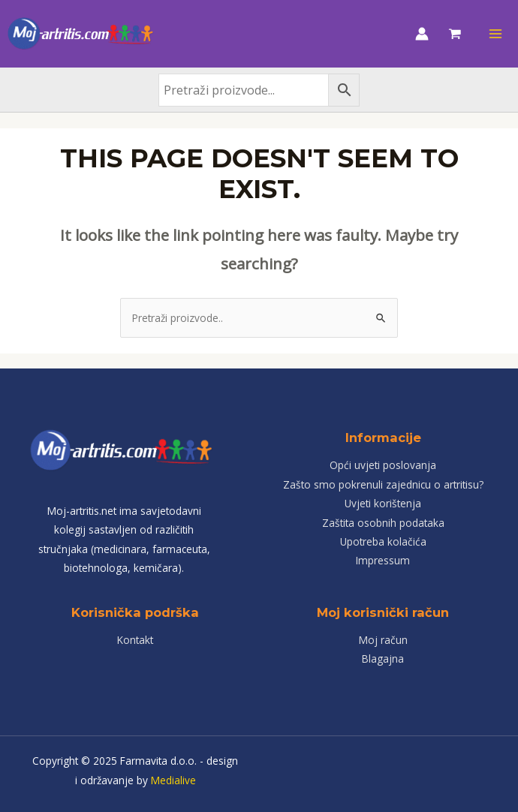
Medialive (173, 780)
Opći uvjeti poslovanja (383, 465)
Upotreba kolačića (383, 541)
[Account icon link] (422, 34)
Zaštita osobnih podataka (383, 523)
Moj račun (383, 640)
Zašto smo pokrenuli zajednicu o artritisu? (383, 484)
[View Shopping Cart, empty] (455, 34)
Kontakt (135, 640)
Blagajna (383, 659)
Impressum (383, 560)
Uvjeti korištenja (383, 503)
